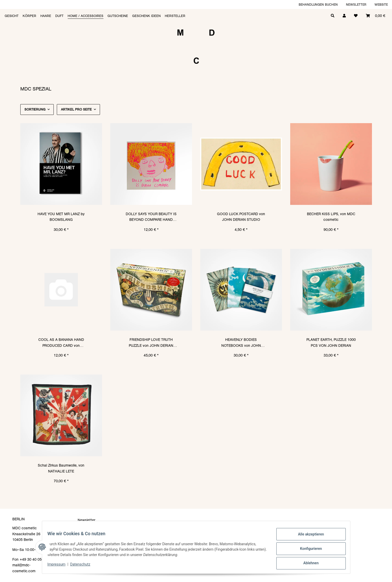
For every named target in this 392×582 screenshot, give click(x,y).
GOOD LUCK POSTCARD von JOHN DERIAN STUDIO (241, 217)
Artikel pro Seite (76, 109)
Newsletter (356, 4)
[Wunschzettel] (356, 15)
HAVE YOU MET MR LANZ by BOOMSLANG (61, 217)
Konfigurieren (308, 550)
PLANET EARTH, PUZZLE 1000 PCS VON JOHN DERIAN (331, 342)
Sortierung (35, 109)
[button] (344, 15)
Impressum (59, 566)
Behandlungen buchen (318, 4)
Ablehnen (308, 564)
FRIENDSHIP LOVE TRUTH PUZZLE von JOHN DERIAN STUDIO (151, 343)
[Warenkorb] (376, 15)
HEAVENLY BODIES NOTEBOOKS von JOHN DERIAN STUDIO (241, 343)
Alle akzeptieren (308, 537)
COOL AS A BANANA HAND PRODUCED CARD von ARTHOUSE (61, 343)
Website (381, 4)
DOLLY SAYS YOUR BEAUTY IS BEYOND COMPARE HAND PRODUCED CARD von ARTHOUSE (151, 217)
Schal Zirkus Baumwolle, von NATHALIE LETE (61, 468)
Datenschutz (83, 566)
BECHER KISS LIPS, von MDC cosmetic (331, 217)
